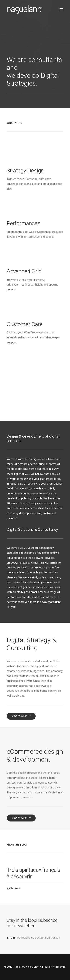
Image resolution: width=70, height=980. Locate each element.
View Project (21, 716)
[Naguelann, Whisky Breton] (25, 10)
